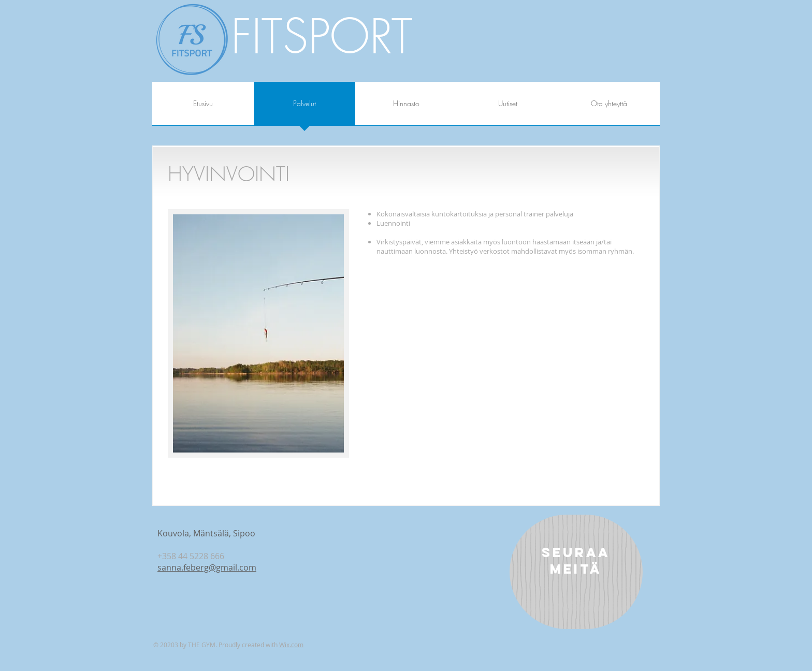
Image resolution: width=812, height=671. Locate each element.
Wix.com (291, 645)
